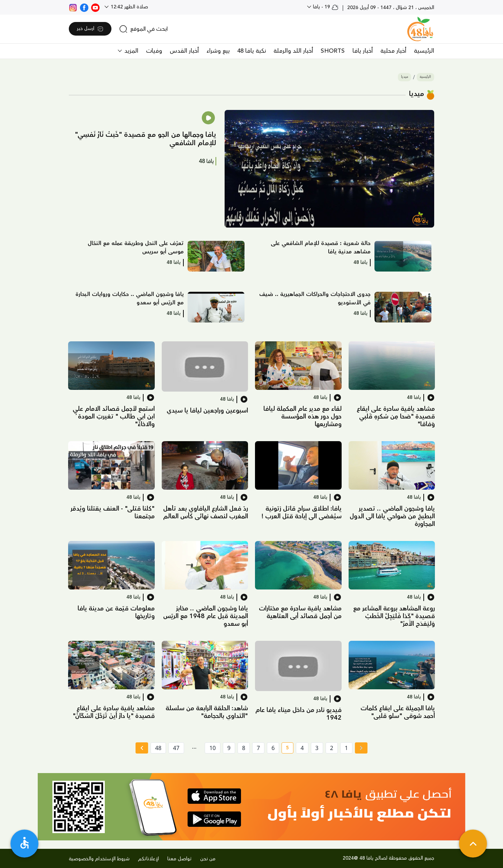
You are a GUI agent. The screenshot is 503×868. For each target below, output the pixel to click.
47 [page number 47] (176, 748)
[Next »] (142, 748)
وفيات (154, 51)
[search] (143, 29)
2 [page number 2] (332, 748)
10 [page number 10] (212, 748)
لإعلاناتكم (148, 859)
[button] (329, 169)
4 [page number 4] (302, 748)
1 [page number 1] (346, 748)
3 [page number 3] (317, 748)
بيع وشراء (218, 51)
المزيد (130, 51)
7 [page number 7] (258, 748)
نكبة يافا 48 (251, 51)
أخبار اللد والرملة (293, 51)
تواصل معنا (180, 859)
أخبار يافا (363, 51)
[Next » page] (142, 748)
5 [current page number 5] (285, 749)
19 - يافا (325, 7)
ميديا (404, 77)
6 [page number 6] (273, 748)
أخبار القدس (184, 51)
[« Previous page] (361, 748)
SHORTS (333, 51)
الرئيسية (424, 51)
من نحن (208, 859)
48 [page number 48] (158, 748)
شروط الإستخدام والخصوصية (99, 859)
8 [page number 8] (244, 748)
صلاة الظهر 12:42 (129, 7)
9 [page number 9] (229, 748)
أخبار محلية (393, 51)
